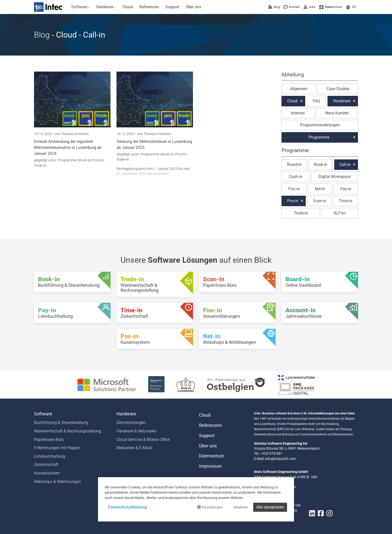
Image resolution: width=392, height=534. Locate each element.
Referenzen (210, 425)
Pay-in (346, 189)
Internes (298, 113)
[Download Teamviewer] (331, 7)
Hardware (342, 101)
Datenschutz (212, 456)
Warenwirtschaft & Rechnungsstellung (67, 431)
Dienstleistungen (131, 423)
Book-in (85, 160)
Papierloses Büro (49, 440)
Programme (68, 160)
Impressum (210, 466)
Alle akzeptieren (270, 507)
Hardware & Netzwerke (136, 431)
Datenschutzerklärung (127, 507)
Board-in (294, 165)
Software (43, 414)
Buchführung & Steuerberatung (61, 423)
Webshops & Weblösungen (57, 482)
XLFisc (340, 213)
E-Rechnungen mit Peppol (57, 448)
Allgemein (299, 89)
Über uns (208, 446)
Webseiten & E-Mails (134, 448)
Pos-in (98, 160)
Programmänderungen (320, 125)
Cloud (292, 101)
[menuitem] (81, 7)
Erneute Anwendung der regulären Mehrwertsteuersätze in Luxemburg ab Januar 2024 (68, 148)
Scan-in (320, 201)
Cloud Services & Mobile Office (143, 440)
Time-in (346, 201)
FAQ (316, 101)
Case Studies (338, 89)
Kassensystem (47, 473)
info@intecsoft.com (280, 459)
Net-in (320, 189)
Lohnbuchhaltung (49, 456)
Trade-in (40, 165)
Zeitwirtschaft (46, 465)
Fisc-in (294, 189)
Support (207, 436)
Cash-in (296, 177)
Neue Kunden (337, 113)
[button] (351, 7)
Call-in (345, 165)
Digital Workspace (334, 177)
